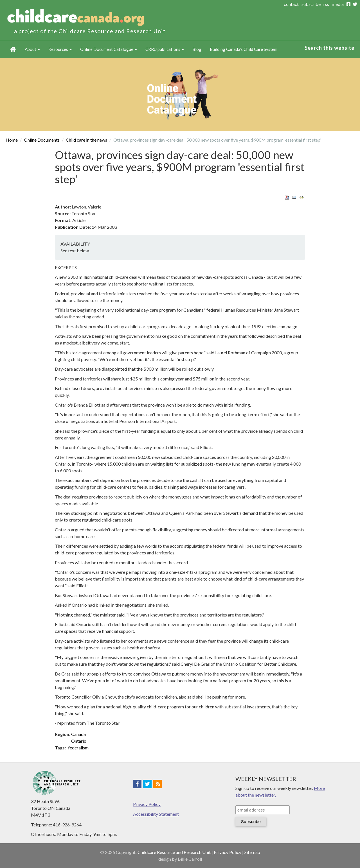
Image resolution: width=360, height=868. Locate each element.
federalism (78, 748)
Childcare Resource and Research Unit (174, 852)
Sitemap (252, 852)
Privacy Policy (147, 804)
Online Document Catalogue (109, 49)
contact (291, 4)
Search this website (329, 48)
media (338, 4)
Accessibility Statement (156, 814)
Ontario (79, 741)
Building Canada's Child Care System (244, 49)
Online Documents (42, 140)
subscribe (311, 4)
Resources (60, 49)
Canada (78, 734)
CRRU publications (165, 49)
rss (326, 4)
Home (13, 49)
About (32, 49)
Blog (197, 49)
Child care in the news (86, 140)
